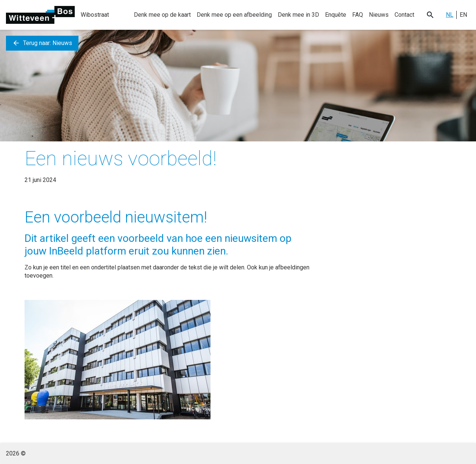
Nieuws (379, 15)
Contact (404, 15)
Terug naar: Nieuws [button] (42, 43)
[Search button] (430, 15)
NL (450, 15)
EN (463, 15)
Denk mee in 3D (298, 15)
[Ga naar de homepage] (40, 15)
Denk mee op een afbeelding (234, 15)
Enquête (336, 15)
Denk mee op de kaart (162, 15)
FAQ (358, 15)
